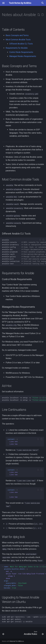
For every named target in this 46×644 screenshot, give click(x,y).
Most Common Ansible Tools (18, 40)
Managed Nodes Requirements (23, 56)
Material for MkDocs (17, 641)
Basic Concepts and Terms (17, 35)
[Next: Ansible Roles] (33, 634)
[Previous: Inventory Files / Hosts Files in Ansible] (3, 634)
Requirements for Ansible (17, 48)
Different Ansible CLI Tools (21, 44)
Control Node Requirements (21, 52)
